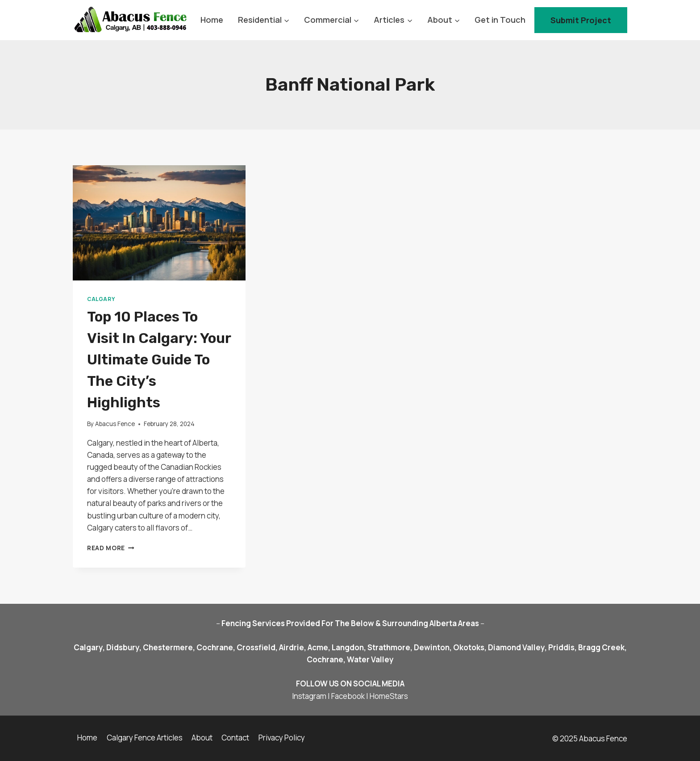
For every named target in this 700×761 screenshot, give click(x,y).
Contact (235, 738)
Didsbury (123, 647)
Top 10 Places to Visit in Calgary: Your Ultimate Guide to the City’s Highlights (159, 360)
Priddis (561, 647)
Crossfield (256, 647)
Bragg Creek (601, 647)
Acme (318, 647)
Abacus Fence (115, 424)
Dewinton (432, 647)
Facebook (348, 696)
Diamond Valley (516, 647)
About (202, 738)
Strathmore (389, 647)
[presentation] (159, 223)
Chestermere (168, 647)
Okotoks (469, 647)
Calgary (101, 299)
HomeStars (389, 696)
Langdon (348, 647)
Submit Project (581, 20)
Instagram (309, 696)
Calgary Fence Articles (145, 738)
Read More (111, 548)
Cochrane (214, 647)
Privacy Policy (282, 738)
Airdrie (292, 647)
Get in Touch (500, 20)
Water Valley (370, 659)
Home (212, 20)
